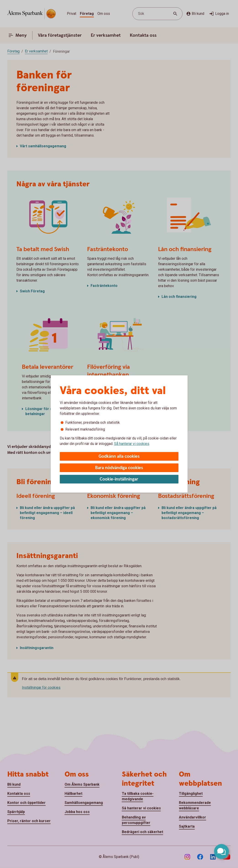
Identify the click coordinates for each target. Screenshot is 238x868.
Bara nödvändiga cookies (119, 468)
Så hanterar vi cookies (132, 444)
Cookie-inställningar (119, 479)
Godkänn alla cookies (119, 456)
